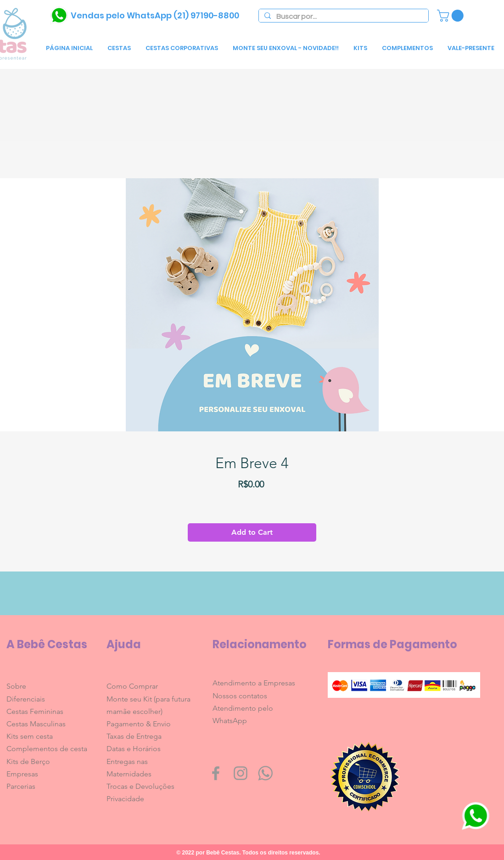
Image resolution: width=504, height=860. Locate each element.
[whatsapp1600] (265, 773)
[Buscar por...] (343, 17)
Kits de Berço (28, 761)
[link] (452, 16)
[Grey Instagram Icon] (241, 773)
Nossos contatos (240, 696)
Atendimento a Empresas (254, 683)
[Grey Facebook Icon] (216, 773)
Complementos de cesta (47, 749)
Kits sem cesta (30, 736)
